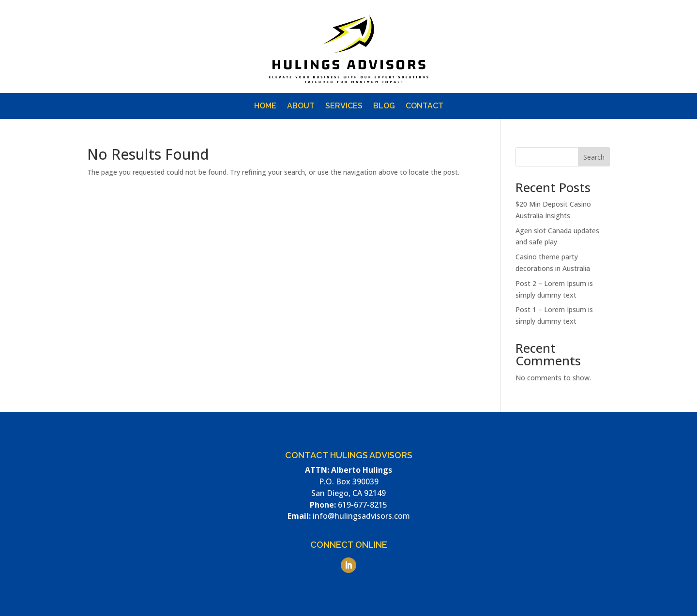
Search (594, 157)
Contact (424, 106)
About (301, 106)
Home (265, 106)
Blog (384, 106)
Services (344, 106)
